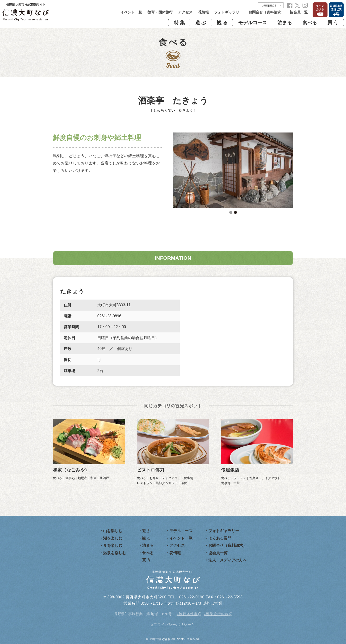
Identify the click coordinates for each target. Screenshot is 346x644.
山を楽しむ (113, 531)
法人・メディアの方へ (228, 560)
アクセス (185, 12)
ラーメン (240, 478)
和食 (93, 478)
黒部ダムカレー (167, 483)
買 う (333, 23)
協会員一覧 (299, 12)
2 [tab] (235, 212)
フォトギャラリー (229, 12)
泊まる (285, 23)
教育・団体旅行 (160, 12)
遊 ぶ (201, 23)
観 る (222, 23)
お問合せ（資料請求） (266, 12)
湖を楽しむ (113, 538)
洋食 (184, 483)
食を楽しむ (113, 545)
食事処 (70, 478)
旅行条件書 (188, 614)
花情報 (203, 12)
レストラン (145, 483)
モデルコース (253, 23)
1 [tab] (231, 212)
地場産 (83, 478)
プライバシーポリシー (172, 624)
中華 (237, 483)
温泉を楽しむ (115, 553)
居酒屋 (104, 478)
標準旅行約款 (217, 614)
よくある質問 (220, 538)
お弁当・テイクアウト (165, 478)
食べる (310, 23)
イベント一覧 (131, 12)
